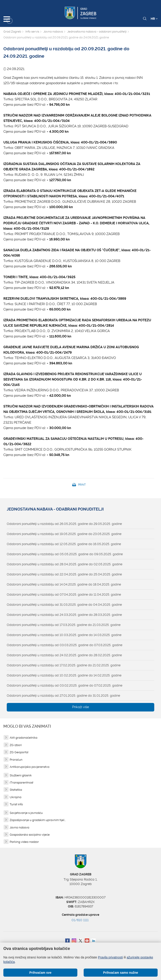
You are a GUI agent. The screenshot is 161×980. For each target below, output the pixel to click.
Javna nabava (53, 32)
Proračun (16, 760)
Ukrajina (16, 797)
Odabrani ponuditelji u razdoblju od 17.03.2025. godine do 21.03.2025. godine (64, 625)
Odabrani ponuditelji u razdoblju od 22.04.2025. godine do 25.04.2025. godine (64, 574)
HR (154, 19)
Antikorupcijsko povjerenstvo (30, 767)
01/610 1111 (80, 920)
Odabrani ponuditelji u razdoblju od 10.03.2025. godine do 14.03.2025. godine (64, 635)
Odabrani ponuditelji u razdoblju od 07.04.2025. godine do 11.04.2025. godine (64, 595)
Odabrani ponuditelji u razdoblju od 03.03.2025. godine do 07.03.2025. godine (65, 645)
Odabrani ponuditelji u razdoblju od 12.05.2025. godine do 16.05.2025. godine (64, 544)
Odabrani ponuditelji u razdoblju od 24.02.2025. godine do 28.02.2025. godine (64, 655)
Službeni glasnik (21, 775)
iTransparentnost (21, 783)
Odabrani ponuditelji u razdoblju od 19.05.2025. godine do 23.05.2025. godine (64, 534)
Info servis (32, 32)
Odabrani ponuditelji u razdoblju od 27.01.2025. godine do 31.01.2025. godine (63, 696)
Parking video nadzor (24, 842)
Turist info (16, 804)
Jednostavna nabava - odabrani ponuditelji (97, 32)
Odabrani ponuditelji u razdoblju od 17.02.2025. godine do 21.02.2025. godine (64, 665)
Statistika (16, 790)
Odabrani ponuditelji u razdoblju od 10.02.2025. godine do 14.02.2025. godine (64, 675)
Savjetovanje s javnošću (26, 813)
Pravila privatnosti (111, 957)
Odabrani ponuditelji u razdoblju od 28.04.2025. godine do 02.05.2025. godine (65, 564)
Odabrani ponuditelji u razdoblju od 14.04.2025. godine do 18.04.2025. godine (64, 584)
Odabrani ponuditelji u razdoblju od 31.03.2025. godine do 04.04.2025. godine (64, 605)
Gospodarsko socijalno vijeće (30, 835)
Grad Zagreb (12, 32)
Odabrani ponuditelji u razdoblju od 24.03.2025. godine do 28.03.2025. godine (64, 615)
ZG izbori (16, 745)
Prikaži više (81, 707)
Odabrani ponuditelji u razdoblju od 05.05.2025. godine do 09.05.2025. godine (65, 554)
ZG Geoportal (19, 752)
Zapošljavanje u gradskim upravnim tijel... (38, 820)
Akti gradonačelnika (23, 738)
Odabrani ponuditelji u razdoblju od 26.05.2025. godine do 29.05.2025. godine (64, 524)
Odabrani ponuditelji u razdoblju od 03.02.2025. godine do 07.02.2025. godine (65, 685)
